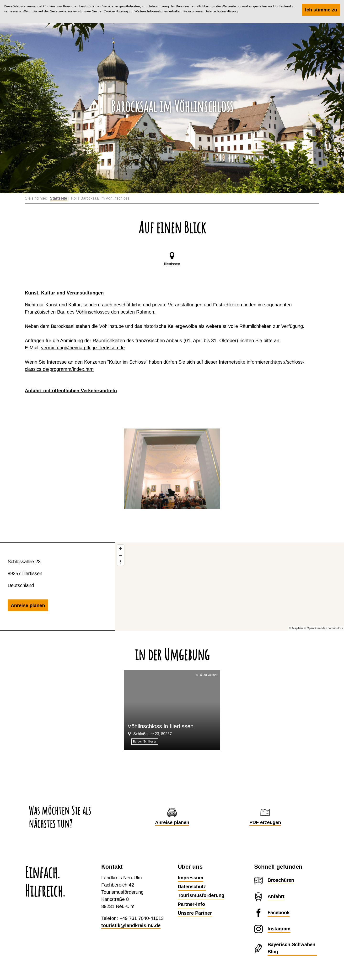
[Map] (229, 587)
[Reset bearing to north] (121, 562)
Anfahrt (276, 896)
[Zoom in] (121, 548)
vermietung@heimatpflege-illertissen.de (83, 348)
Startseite (59, 198)
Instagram (279, 929)
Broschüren (281, 880)
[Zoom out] (121, 555)
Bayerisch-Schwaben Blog (291, 948)
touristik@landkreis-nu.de (131, 925)
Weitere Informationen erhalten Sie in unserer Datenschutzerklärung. (187, 11)
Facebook (279, 913)
